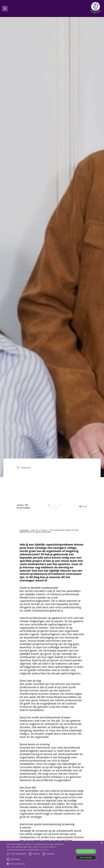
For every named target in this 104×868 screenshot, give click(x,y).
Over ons (35, 618)
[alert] (52, 854)
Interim (24, 556)
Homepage (24, 618)
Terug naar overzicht (55, 594)
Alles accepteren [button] (86, 851)
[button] (83, 594)
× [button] (102, 843)
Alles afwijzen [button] (86, 857)
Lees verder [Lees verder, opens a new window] (44, 850)
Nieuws (44, 618)
